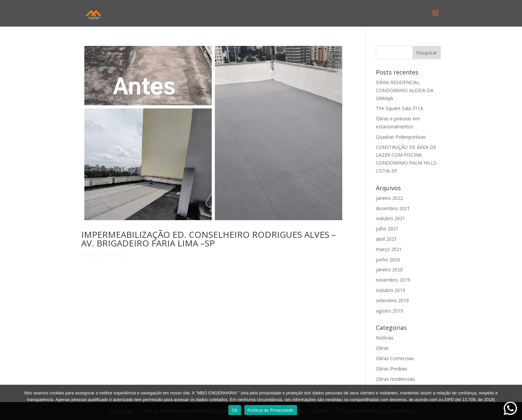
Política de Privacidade (271, 410)
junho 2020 (388, 260)
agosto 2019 (390, 311)
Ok (235, 410)
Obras (382, 348)
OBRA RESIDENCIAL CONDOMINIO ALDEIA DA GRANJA (405, 90)
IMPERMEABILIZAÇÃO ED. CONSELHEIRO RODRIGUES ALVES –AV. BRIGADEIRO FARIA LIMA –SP (209, 239)
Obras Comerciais (395, 358)
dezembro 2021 (393, 208)
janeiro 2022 (389, 198)
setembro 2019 (392, 300)
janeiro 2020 (389, 270)
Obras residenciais (395, 379)
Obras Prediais (391, 369)
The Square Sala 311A (399, 108)
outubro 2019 (391, 290)
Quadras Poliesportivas (401, 137)
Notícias (385, 338)
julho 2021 (387, 229)
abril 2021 (386, 239)
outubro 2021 (391, 218)
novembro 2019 (393, 280)
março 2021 (389, 249)
